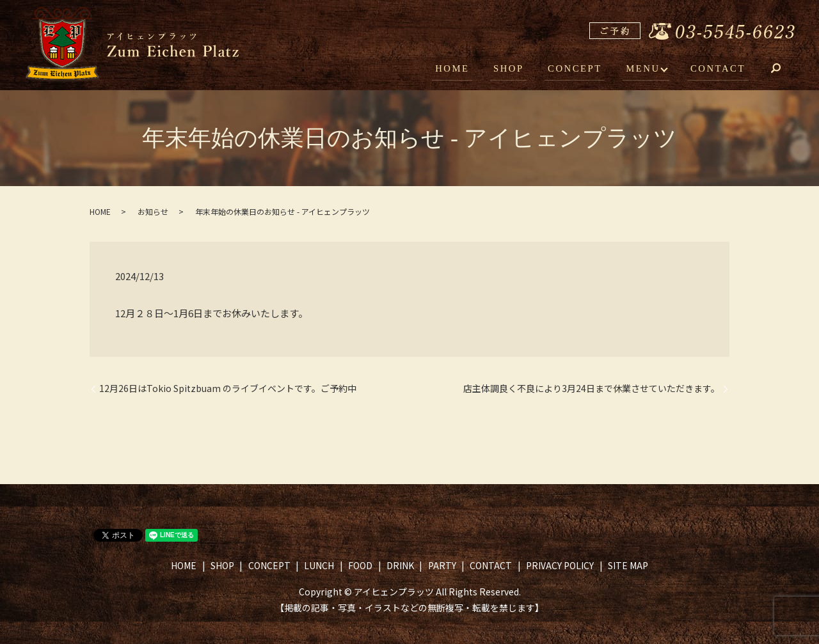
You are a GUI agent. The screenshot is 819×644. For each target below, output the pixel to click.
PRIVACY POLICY (560, 565)
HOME (466, 69)
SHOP (518, 69)
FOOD (360, 565)
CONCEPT (581, 69)
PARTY (442, 565)
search (785, 70)
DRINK (400, 565)
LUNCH (319, 565)
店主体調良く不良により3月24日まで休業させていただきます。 (592, 389)
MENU (646, 69)
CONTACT (720, 69)
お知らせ (153, 211)
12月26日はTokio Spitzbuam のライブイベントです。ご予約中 (228, 389)
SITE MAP (628, 565)
